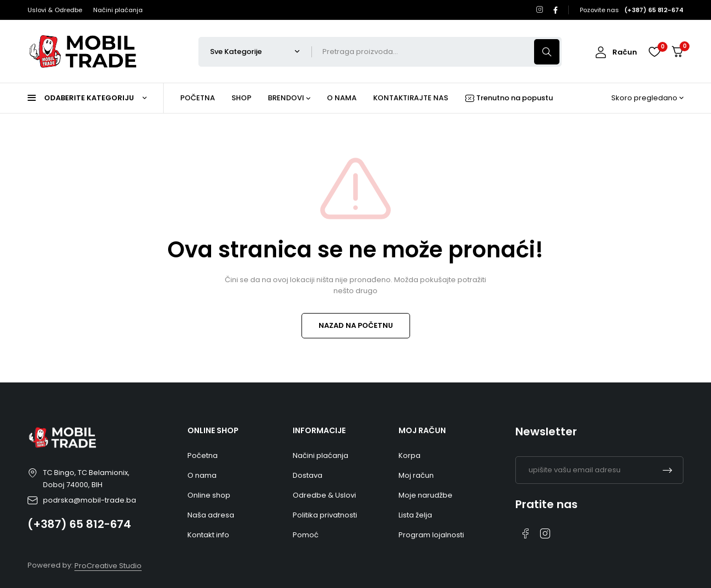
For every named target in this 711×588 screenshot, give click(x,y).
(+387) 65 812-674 (79, 524)
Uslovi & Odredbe (55, 10)
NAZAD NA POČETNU (356, 325)
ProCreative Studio (108, 566)
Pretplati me (667, 470)
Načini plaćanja (118, 10)
